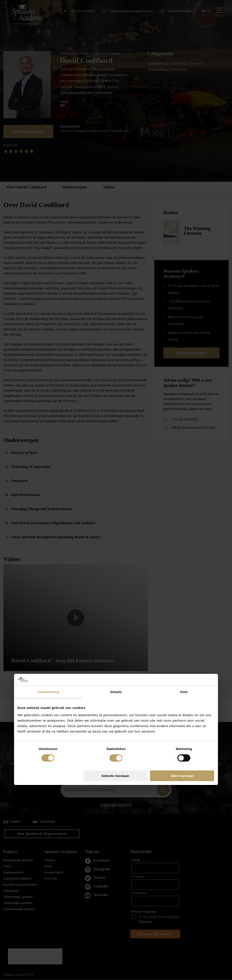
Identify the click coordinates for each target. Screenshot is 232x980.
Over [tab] (184, 453)
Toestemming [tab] (48, 453)
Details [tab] (116, 453)
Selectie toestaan (115, 536)
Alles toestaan (182, 536)
